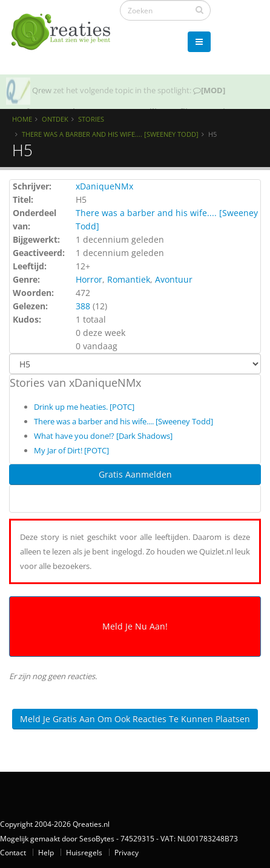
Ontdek (55, 119)
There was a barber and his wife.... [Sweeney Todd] (110, 134)
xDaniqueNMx (104, 186)
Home (22, 119)
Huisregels (84, 852)
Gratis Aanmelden (135, 474)
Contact (13, 852)
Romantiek (129, 279)
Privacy (127, 852)
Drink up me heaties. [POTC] (84, 407)
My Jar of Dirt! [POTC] (71, 450)
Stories (91, 119)
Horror (89, 279)
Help (46, 852)
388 (83, 306)
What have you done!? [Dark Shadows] (103, 436)
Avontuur (174, 279)
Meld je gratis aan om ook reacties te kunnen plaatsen (135, 719)
